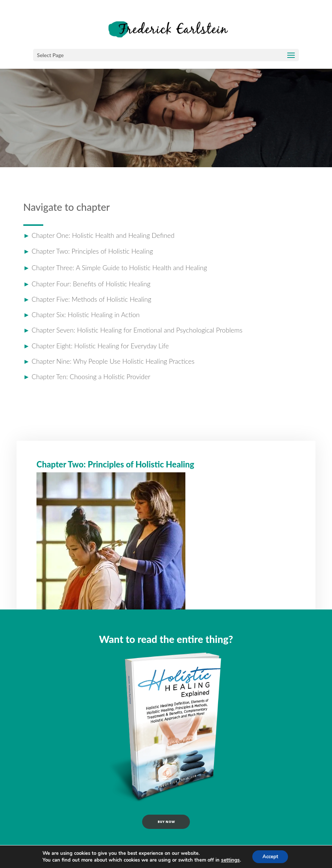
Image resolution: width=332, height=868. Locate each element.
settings (229, 860)
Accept (270, 856)
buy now (166, 826)
